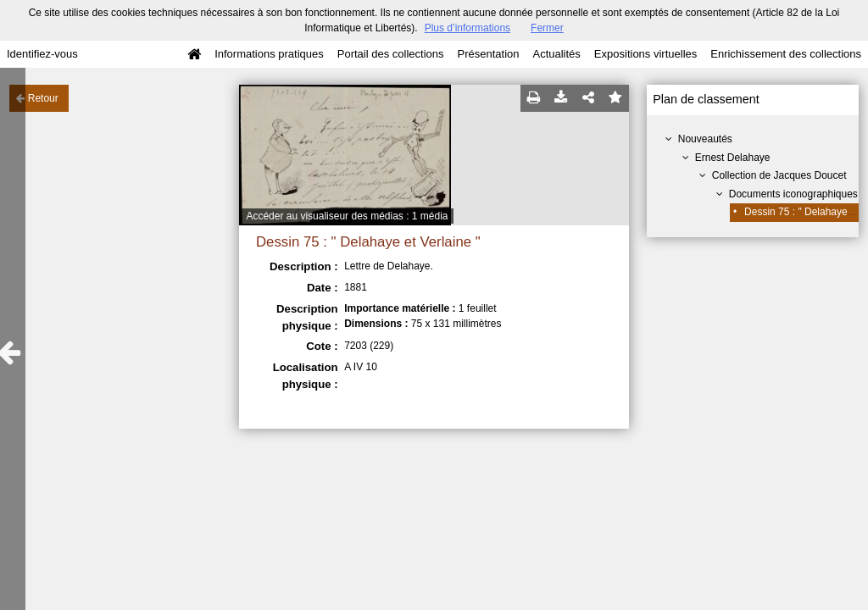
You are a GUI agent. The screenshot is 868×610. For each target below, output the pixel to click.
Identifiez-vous (42, 54)
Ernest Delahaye (733, 158)
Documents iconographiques (793, 194)
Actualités (556, 54)
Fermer (547, 28)
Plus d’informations (467, 28)
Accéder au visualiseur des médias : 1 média (347, 216)
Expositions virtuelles (645, 54)
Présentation (488, 54)
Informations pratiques (269, 54)
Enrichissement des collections (786, 54)
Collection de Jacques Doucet (779, 175)
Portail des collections (391, 54)
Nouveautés (705, 139)
